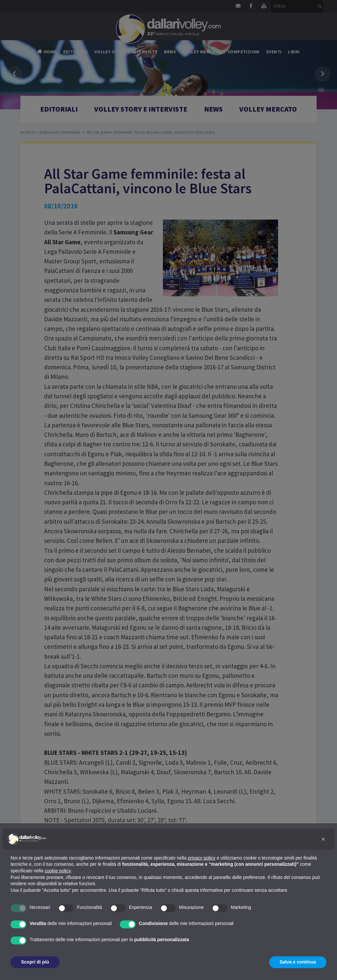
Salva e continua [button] (298, 962)
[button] (323, 839)
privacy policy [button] (202, 858)
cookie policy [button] (58, 871)
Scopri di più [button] (35, 962)
